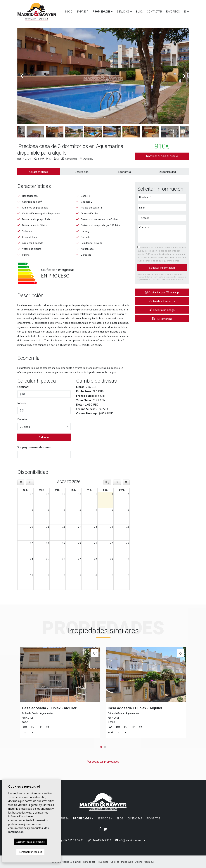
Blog (139, 12)
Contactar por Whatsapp (162, 292)
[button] (44, 427)
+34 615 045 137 (99, 840)
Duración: (23, 419)
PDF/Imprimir (162, 319)
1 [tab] (101, 747)
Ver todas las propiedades (103, 761)
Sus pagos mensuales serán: (35, 447)
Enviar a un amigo (162, 310)
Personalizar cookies (31, 852)
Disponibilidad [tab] (167, 172)
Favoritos (173, 12)
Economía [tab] (124, 172)
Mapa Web (127, 862)
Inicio (69, 12)
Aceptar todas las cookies (30, 842)
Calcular (44, 437)
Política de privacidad (157, 254)
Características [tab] (39, 172)
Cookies (115, 862)
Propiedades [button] (103, 12)
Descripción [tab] (82, 172)
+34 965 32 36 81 (72, 840)
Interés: (22, 403)
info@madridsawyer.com (131, 840)
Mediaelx (149, 862)
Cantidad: (23, 387)
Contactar (154, 12)
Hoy (107, 482)
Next (184, 76)
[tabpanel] (60, 693)
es (186, 12)
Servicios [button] (124, 12)
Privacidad (103, 862)
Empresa (82, 12)
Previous (22, 76)
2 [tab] (105, 747)
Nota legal (89, 862)
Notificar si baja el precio (162, 156)
